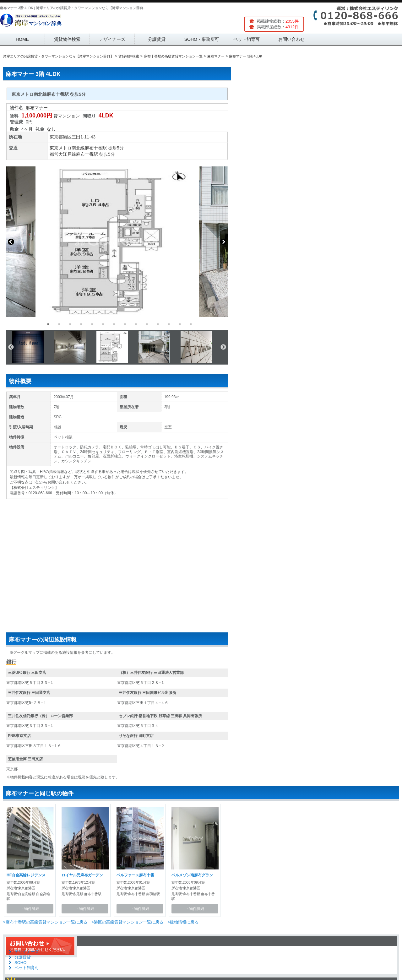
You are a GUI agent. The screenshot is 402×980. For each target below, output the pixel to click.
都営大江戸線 (63, 154)
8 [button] (125, 324)
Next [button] (223, 242)
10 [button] (147, 324)
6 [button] (103, 324)
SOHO (20, 963)
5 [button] (92, 324)
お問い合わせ (291, 39)
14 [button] (191, 324)
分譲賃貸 (157, 39)
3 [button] (70, 324)
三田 (76, 137)
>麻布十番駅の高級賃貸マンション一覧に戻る (45, 922)
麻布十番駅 (96, 148)
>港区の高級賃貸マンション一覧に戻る (127, 922)
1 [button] (48, 324)
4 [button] (81, 324)
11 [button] (158, 324)
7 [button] (114, 324)
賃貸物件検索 (67, 39)
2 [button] (59, 324)
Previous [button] (11, 242)
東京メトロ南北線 (67, 148)
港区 (67, 137)
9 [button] (136, 324)
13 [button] (180, 324)
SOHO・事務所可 (202, 39)
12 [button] (169, 324)
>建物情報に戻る (183, 922)
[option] (117, 242)
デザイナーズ (112, 39)
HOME (22, 39)
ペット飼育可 (247, 39)
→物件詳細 (30, 909)
